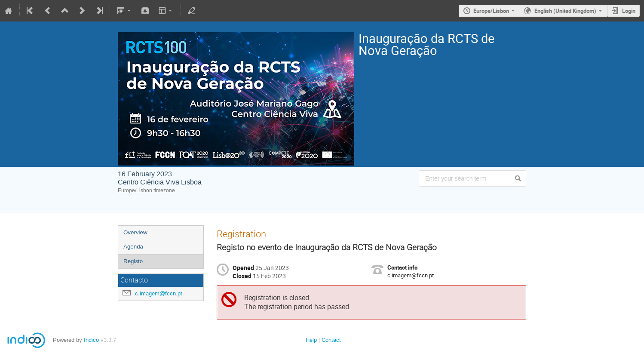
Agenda (133, 247)
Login (629, 11)
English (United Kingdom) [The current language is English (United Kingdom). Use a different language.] (565, 11)
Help (311, 340)
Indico (91, 340)
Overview (135, 232)
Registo (133, 261)
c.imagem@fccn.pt (159, 293)
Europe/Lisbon (491, 11)
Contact (331, 340)
